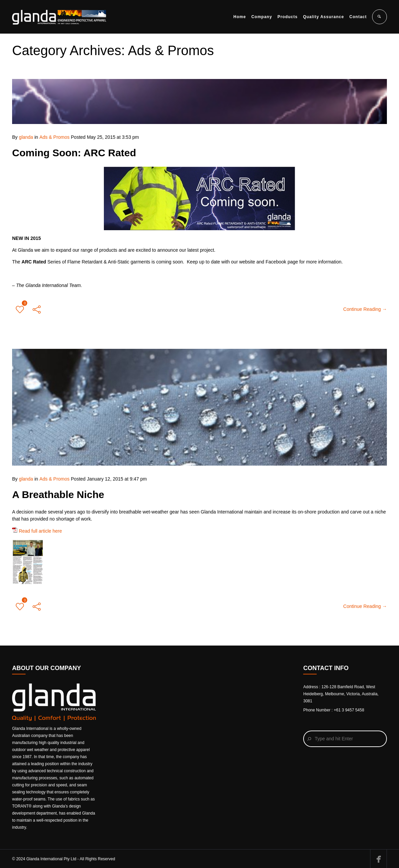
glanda (26, 137)
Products (287, 17)
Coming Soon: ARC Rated (74, 153)
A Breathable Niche (58, 490)
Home (240, 17)
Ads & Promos (54, 137)
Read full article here (37, 527)
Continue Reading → (365, 309)
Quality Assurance (323, 17)
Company (262, 17)
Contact (358, 17)
